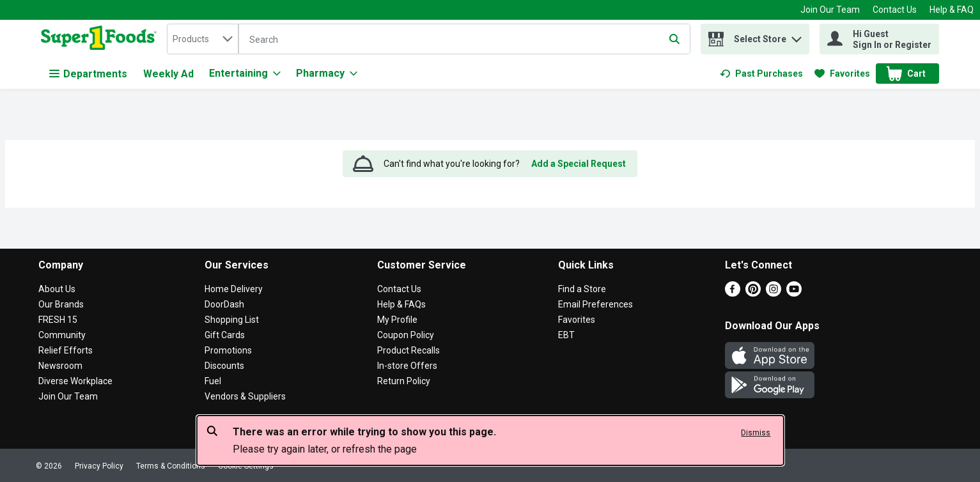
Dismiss (756, 433)
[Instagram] (774, 293)
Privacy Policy (99, 466)
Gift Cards (225, 335)
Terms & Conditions (171, 466)
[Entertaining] (245, 74)
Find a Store (582, 289)
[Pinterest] (753, 293)
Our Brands (61, 304)
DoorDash (224, 304)
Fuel (213, 381)
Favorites (577, 320)
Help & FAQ (952, 10)
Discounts (224, 366)
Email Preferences (595, 304)
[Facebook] (733, 293)
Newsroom (60, 366)
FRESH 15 (58, 320)
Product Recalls (408, 350)
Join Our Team (830, 10)
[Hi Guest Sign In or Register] (879, 39)
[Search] (464, 40)
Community (62, 335)
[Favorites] (842, 74)
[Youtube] (794, 293)
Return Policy (404, 381)
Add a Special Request (579, 164)
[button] (797, 36)
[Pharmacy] (327, 74)
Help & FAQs (401, 304)
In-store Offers (407, 366)
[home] (101, 39)
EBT (566, 335)
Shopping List (232, 320)
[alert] (490, 440)
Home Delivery (234, 289)
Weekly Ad (168, 74)
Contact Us (895, 10)
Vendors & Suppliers (245, 396)
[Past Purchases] (761, 74)
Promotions (228, 350)
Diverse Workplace (75, 381)
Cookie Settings (246, 466)
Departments (88, 74)
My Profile (397, 320)
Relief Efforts (66, 350)
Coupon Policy (406, 335)
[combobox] (203, 39)
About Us (57, 289)
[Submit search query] (674, 39)
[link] (761, 74)
